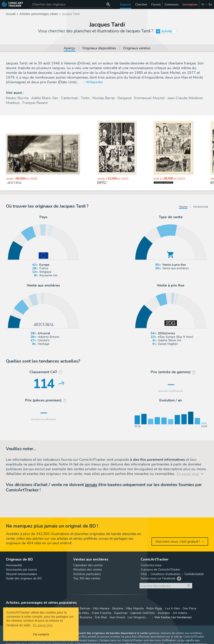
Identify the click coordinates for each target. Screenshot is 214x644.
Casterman (69, 98)
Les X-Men (172, 608)
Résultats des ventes (88, 570)
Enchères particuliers (87, 574)
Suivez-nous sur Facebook (158, 578)
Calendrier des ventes (88, 565)
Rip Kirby (83, 613)
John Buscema (82, 617)
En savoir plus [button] (43, 625)
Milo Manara (101, 608)
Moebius (13, 103)
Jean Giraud (117, 617)
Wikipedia (94, 82)
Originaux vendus (137, 48)
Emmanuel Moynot (149, 98)
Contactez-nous (151, 565)
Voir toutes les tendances (173, 617)
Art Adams (180, 613)
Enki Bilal (101, 617)
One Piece (189, 608)
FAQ (144, 574)
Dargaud (124, 98)
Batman (85, 608)
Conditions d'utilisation (165, 574)
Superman (121, 613)
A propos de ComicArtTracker (160, 570)
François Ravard (35, 103)
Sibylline (118, 608)
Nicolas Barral (104, 98)
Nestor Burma (17, 98)
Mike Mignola (135, 608)
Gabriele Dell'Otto (143, 613)
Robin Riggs (154, 608)
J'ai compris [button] (41, 634)
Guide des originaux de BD (24, 578)
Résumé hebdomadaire (22, 574)
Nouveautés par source (21, 570)
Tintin (85, 98)
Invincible (164, 613)
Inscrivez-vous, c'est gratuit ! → (180, 541)
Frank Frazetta (101, 613)
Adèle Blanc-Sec (45, 98)
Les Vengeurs (137, 617)
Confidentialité (194, 574)
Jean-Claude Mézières (185, 98)
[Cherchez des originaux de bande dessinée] (71, 4)
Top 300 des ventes (87, 578)
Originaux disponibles (99, 48)
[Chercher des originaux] (108, 4)
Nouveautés (14, 565)
